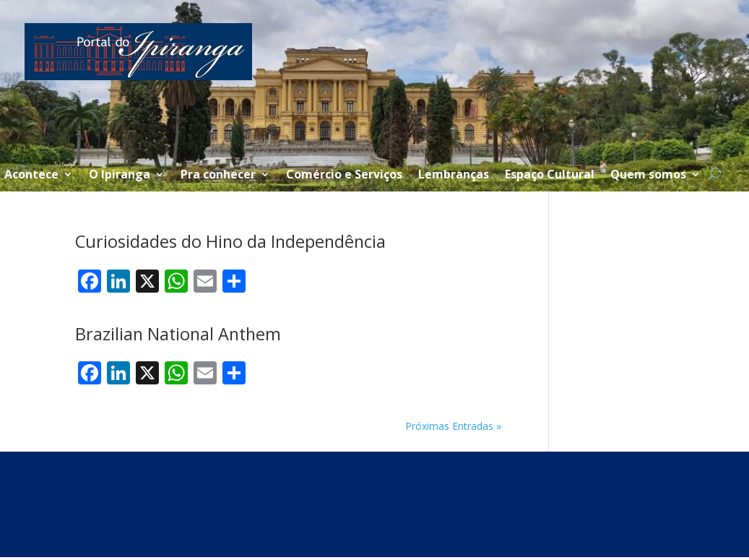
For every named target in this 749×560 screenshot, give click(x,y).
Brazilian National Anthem (178, 334)
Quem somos (648, 176)
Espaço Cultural (550, 176)
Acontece (31, 176)
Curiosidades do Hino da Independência (230, 241)
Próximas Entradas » (453, 426)
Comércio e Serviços (344, 176)
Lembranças (454, 176)
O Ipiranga (120, 176)
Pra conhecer (218, 176)
